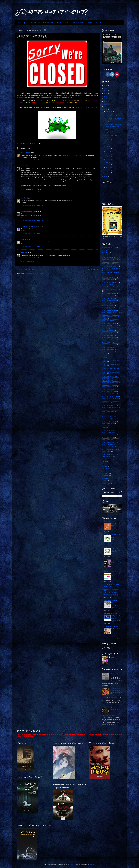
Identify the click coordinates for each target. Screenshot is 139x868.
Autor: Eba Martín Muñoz (110, 308)
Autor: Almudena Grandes (110, 266)
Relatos (104, 478)
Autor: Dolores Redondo (109, 301)
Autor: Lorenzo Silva (109, 394)
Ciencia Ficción (107, 457)
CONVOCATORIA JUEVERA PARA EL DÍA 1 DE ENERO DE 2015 (114, 120)
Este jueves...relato (32, 23)
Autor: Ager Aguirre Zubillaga (112, 260)
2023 (106, 86)
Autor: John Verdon (108, 350)
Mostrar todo (119, 638)
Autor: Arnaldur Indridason (111, 273)
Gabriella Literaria (110, 591)
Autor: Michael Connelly (110, 416)
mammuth (72, 864)
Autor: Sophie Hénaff (109, 442)
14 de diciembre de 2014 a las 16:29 (33, 247)
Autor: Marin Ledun (108, 412)
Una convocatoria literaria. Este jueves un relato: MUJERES (116, 605)
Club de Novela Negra (109, 459)
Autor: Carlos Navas (108, 280)
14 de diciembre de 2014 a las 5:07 (32, 233)
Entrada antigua (91, 269)
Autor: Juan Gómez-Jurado (110, 376)
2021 (106, 91)
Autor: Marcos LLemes (109, 405)
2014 (106, 109)
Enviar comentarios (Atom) (35, 274)
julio (108, 157)
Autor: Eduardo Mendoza (109, 310)
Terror (104, 481)
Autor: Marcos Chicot (109, 403)
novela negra (106, 483)
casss (23, 166)
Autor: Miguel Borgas (109, 419)
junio (108, 160)
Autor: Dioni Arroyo (108, 298)
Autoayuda (105, 252)
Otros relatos (62, 23)
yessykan (24, 198)
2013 (106, 176)
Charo (112, 657)
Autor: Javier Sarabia (109, 340)
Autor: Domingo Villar (109, 303)
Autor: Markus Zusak (108, 414)
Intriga (104, 466)
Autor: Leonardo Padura (109, 392)
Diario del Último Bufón (112, 585)
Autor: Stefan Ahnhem (109, 445)
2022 (106, 88)
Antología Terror (107, 250)
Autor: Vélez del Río (109, 454)
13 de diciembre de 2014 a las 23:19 (33, 205)
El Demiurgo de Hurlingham (29, 226)
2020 (106, 93)
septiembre (109, 152)
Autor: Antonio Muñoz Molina (111, 268)
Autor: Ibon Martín (108, 335)
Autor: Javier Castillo (109, 338)
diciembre (109, 112)
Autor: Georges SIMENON (109, 328)
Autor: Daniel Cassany (109, 293)
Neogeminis (107, 547)
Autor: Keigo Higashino (109, 389)
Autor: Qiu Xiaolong (108, 424)
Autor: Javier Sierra (109, 342)
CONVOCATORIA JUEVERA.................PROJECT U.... (114, 141)
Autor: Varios (106, 452)
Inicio (19, 23)
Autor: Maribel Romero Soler (111, 408)
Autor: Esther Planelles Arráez (112, 313)
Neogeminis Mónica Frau (28, 211)
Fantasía (105, 464)
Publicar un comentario (26, 262)
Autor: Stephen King (108, 447)
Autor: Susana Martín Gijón (111, 449)
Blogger (92, 864)
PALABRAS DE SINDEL (110, 572)
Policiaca (105, 473)
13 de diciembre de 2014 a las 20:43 (33, 160)
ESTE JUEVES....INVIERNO (113, 124)
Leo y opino (48, 23)
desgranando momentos (111, 601)
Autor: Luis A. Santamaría (110, 396)
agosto (108, 154)
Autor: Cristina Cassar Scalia (112, 289)
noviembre (109, 146)
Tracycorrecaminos (110, 522)
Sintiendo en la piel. (111, 614)
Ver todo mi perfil (115, 660)
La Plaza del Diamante (111, 627)
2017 (106, 101)
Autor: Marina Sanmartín (110, 257)
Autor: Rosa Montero (108, 437)
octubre (108, 149)
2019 (106, 96)
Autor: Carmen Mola (108, 284)
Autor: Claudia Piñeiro (109, 287)
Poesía (104, 471)
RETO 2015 (105, 476)
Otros (99, 23)
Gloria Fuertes (116, 628)
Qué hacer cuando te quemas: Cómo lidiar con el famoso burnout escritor (113, 594)
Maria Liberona (26, 153)
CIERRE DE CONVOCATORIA (113, 127)
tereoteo (24, 239)
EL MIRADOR (107, 559)
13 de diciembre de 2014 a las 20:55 (33, 192)
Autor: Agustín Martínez (110, 264)
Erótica (104, 461)
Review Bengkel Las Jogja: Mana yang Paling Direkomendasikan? (116, 619)
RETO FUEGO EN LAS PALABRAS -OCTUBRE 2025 (116, 575)
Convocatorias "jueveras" (82, 23)
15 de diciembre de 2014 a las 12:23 (33, 258)
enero (108, 173)
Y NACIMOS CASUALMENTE (86, 107)
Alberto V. (24, 253)
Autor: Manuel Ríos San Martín (112, 399)
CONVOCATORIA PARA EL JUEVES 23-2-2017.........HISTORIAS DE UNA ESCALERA (116, 692)
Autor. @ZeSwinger (108, 255)
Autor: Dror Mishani (108, 305)
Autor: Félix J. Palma (109, 323)
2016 (106, 104)
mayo (107, 162)
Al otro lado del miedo (109, 248)
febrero (108, 170)
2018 (106, 99)
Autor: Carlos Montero (109, 277)
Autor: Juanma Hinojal (109, 387)
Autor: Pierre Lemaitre (109, 421)
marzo (108, 168)
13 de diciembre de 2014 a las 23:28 (33, 220)
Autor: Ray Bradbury (108, 430)
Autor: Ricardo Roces (109, 433)
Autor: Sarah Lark (108, 440)
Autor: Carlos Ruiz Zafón (110, 282)
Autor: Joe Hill (107, 347)
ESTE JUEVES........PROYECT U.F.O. (113, 131)
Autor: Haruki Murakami (109, 333)
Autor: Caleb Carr (108, 275)
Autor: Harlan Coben (108, 330)
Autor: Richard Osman (109, 435)
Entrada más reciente (26, 269)
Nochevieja (107, 586)
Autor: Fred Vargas (108, 321)
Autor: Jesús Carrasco (109, 345)
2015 (106, 107)
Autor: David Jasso (108, 296)
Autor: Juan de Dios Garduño (111, 383)
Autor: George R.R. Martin (110, 325)
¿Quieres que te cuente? (52, 11)
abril (108, 165)
